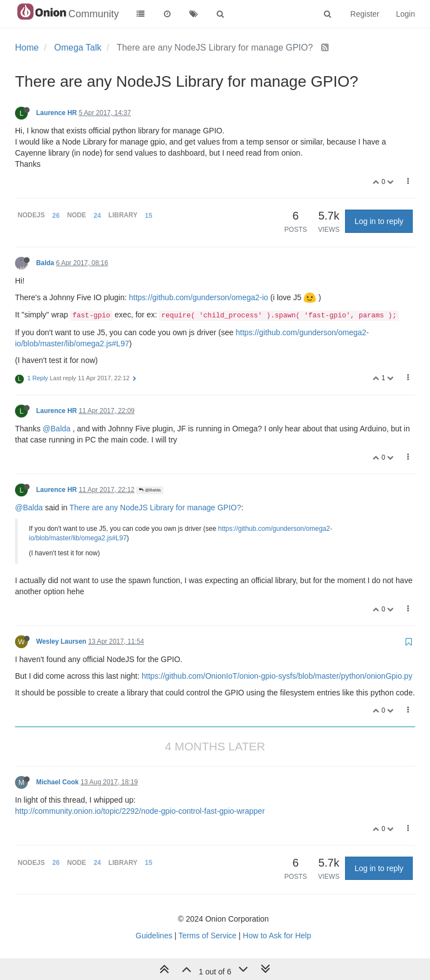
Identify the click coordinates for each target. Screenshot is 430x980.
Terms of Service (207, 936)
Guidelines (154, 936)
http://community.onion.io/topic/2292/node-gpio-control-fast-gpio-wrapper (140, 811)
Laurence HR (56, 113)
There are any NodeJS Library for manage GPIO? (155, 508)
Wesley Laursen (61, 641)
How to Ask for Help (277, 936)
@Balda (57, 429)
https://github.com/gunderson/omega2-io (199, 297)
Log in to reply (379, 221)
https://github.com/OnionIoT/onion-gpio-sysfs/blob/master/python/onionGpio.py (277, 676)
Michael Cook (57, 782)
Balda (45, 263)
